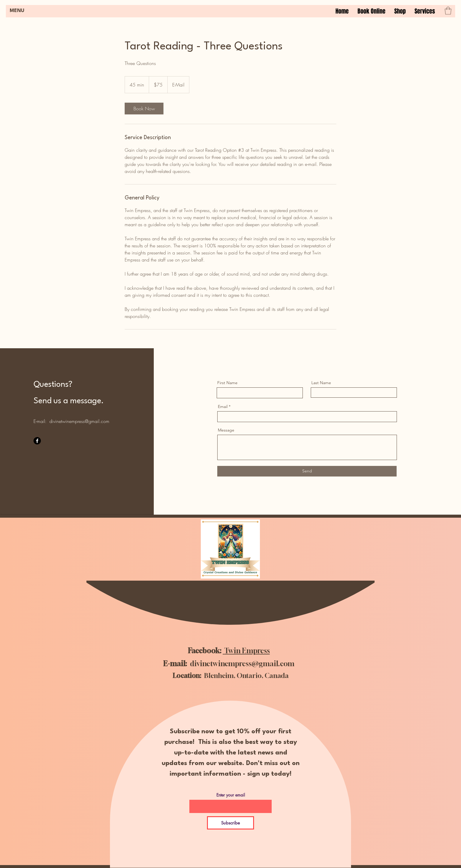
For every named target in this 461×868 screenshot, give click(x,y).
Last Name (321, 383)
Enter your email (231, 795)
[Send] (307, 471)
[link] (144, 109)
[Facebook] (37, 441)
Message (226, 430)
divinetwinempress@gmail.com (79, 421)
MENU (17, 11)
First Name (227, 383)
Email (223, 406)
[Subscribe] (230, 823)
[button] (425, 11)
